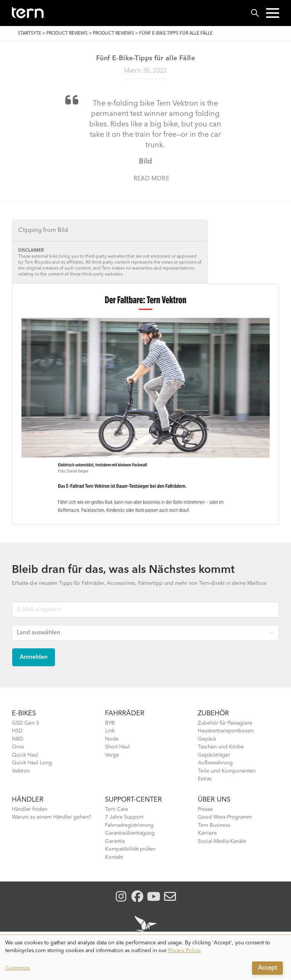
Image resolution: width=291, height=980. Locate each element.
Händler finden (30, 809)
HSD (17, 731)
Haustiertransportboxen (226, 731)
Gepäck (207, 739)
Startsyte (30, 33)
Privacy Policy (184, 951)
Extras (205, 779)
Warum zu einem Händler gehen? (52, 817)
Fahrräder (125, 713)
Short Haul (117, 747)
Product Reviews (67, 33)
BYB (110, 723)
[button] (273, 13)
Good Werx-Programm (225, 817)
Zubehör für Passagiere (225, 723)
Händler (28, 800)
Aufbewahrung (215, 763)
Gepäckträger (214, 755)
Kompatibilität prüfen (130, 849)
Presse (205, 809)
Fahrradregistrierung (129, 825)
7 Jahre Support (124, 817)
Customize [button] (18, 968)
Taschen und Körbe (221, 747)
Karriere (207, 833)
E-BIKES (24, 713)
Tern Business (214, 825)
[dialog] (145, 958)
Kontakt (114, 857)
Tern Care (117, 809)
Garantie (115, 841)
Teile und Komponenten (227, 771)
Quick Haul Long (32, 763)
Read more (152, 179)
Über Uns (214, 800)
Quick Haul (25, 755)
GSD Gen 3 (25, 723)
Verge (112, 755)
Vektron (21, 771)
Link (110, 731)
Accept (267, 968)
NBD (18, 739)
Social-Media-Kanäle (222, 841)
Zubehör (213, 713)
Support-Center (133, 800)
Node (112, 739)
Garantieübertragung (130, 833)
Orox (18, 747)
